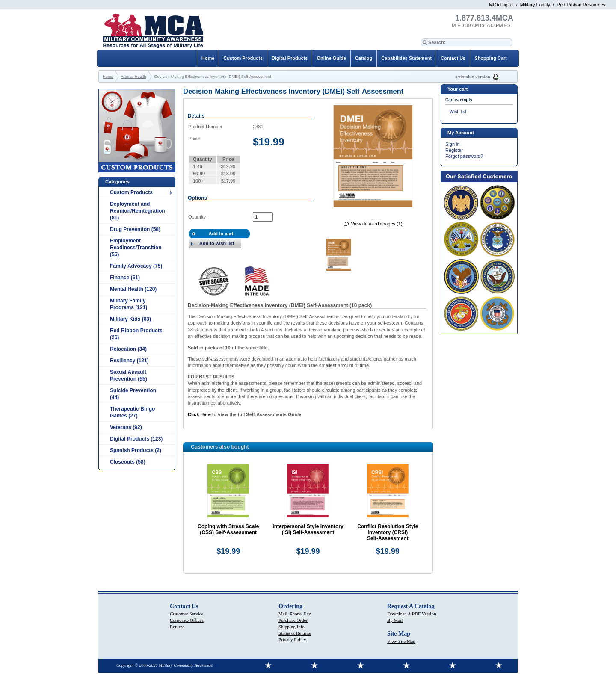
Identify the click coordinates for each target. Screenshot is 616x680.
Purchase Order (293, 620)
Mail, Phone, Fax (295, 614)
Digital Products (290, 58)
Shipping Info (292, 627)
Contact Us (453, 58)
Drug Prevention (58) (135, 229)
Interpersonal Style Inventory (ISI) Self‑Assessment (308, 529)
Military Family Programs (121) (129, 304)
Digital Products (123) (136, 439)
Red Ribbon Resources (581, 5)
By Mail (395, 620)
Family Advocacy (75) (136, 266)
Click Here (199, 414)
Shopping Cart (491, 58)
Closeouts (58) (128, 462)
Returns (177, 627)
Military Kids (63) (130, 319)
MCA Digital (501, 5)
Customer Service (187, 614)
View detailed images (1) (376, 224)
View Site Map (401, 641)
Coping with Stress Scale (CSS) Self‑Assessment (228, 529)
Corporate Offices (187, 620)
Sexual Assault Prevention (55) (129, 375)
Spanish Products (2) (136, 450)
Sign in (453, 144)
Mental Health (134, 77)
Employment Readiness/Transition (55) (136, 248)
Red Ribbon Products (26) (136, 334)
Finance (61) (125, 278)
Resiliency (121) (129, 361)
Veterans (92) (126, 427)
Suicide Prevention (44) (133, 394)
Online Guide (331, 58)
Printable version (473, 77)
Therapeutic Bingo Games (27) (132, 412)
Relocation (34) (128, 349)
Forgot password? (464, 156)
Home (208, 58)
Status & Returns (295, 633)
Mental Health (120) (133, 289)
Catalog (364, 58)
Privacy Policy (292, 639)
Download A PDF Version (412, 614)
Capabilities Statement (406, 58)
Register (454, 150)
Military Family (535, 5)
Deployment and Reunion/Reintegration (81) (138, 211)
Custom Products (131, 192)
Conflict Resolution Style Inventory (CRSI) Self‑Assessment (388, 532)
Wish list (458, 112)
